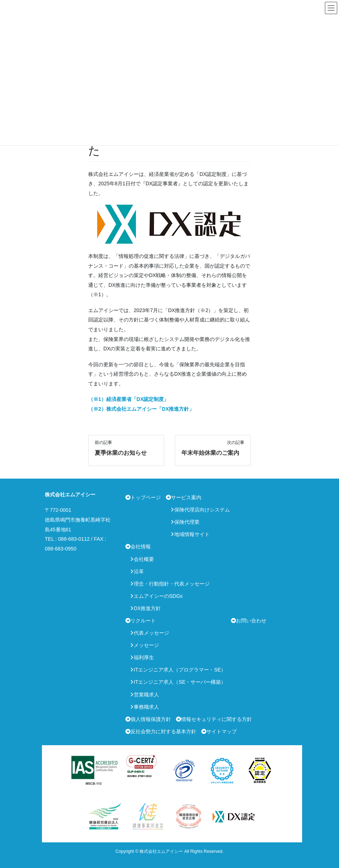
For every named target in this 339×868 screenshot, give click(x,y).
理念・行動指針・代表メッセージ (172, 584)
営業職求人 (146, 695)
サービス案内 (186, 497)
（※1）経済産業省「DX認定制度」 (128, 399)
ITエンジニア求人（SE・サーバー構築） (180, 682)
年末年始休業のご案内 (210, 453)
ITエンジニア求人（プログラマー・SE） (180, 670)
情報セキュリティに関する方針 (216, 719)
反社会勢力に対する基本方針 (163, 731)
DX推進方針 (147, 608)
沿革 (139, 571)
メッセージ (146, 645)
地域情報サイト (192, 534)
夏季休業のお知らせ (121, 453)
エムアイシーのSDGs (158, 596)
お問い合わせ (251, 621)
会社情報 (141, 547)
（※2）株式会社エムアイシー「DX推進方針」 (141, 409)
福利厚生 (144, 657)
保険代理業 (187, 522)
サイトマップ (222, 731)
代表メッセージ (151, 633)
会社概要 (144, 559)
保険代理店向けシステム (202, 510)
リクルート (143, 621)
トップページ (146, 497)
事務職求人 (146, 707)
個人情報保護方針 (151, 719)
